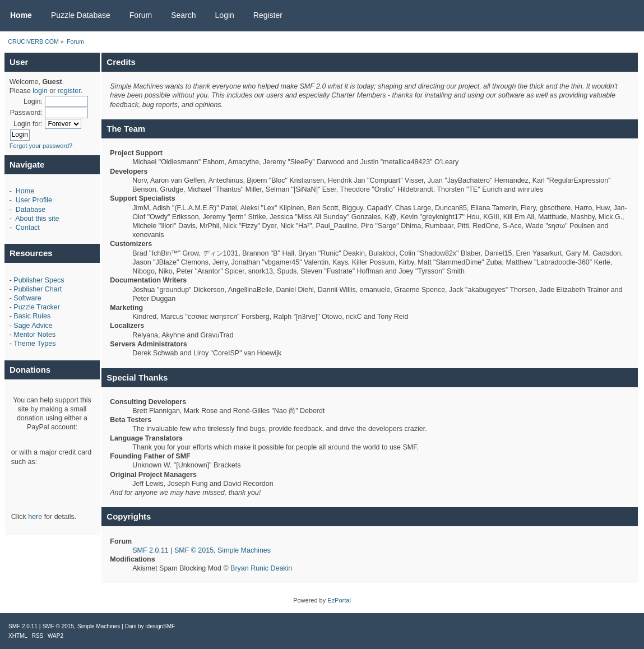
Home (25, 191)
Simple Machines (244, 550)
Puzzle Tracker (36, 307)
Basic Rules (32, 316)
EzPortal (339, 600)
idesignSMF (160, 626)
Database (31, 210)
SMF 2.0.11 (150, 550)
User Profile (34, 200)
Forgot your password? (41, 146)
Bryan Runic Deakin (261, 568)
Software (27, 298)
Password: (26, 113)
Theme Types (34, 344)
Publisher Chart (38, 289)
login (40, 91)
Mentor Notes (34, 335)
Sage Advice (33, 326)
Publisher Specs (39, 280)
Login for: (28, 124)
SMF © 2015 (194, 550)
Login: (33, 101)
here (35, 517)
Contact (28, 228)
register (69, 91)
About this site (37, 219)
